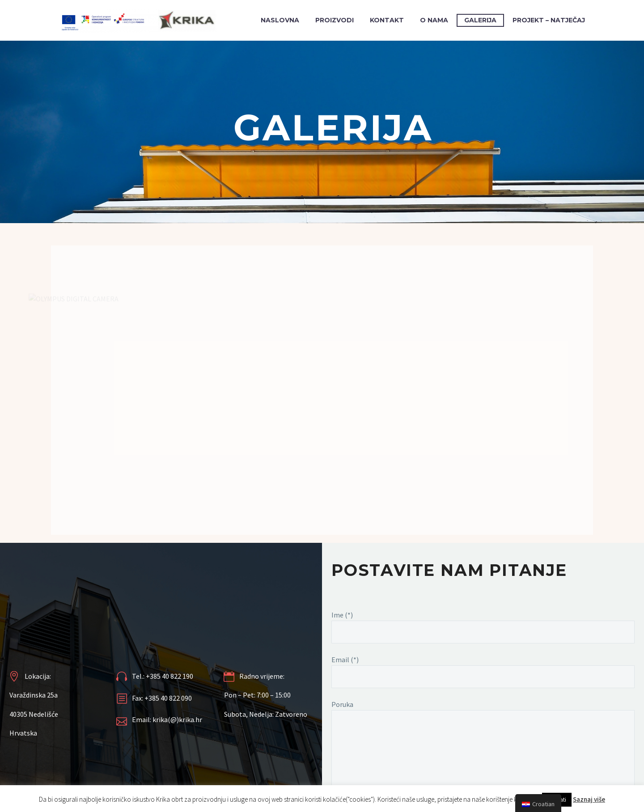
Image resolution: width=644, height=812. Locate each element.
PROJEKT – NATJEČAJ (549, 20)
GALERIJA (480, 20)
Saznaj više (589, 799)
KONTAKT (387, 20)
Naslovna (280, 20)
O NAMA (434, 20)
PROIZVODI (335, 20)
